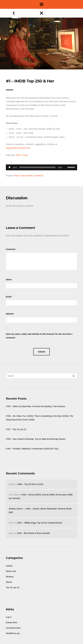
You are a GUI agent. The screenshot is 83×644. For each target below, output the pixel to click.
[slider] (37, 167)
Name (9, 280)
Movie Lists (11, 571)
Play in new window (23, 176)
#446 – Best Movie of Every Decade (33, 533)
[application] (41, 167)
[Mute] (65, 163)
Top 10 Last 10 (13, 587)
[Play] (10, 167)
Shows (9, 582)
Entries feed (11, 622)
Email (9, 297)
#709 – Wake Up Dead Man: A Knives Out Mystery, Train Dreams (35, 406)
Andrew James (16, 509)
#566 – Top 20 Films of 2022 (30, 484)
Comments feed (13, 628)
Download (39, 176)
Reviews (10, 577)
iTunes (25, 155)
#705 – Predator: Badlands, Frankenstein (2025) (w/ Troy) (32, 449)
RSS (18, 155)
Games (9, 566)
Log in (9, 617)
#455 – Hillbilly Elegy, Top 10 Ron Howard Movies (40, 523)
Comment (11, 249)
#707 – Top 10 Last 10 (16, 429)
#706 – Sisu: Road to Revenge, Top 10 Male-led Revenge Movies (36, 439)
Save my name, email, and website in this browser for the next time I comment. (39, 336)
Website (10, 314)
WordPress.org (13, 633)
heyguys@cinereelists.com (18, 148)
